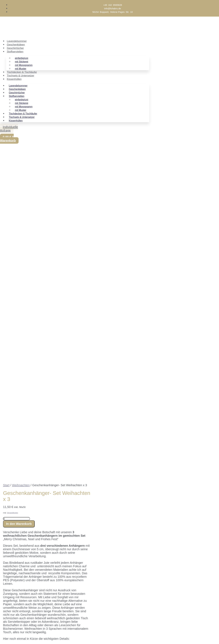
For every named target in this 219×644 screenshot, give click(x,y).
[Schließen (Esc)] (24, 638)
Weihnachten (21, 171)
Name (15, 575)
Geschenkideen (16, 45)
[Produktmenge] (17, 205)
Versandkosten (13, 199)
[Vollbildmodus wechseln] (10, 638)
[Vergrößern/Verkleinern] (3, 638)
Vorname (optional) (19, 616)
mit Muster (21, 69)
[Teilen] (17, 638)
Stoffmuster (65, 383)
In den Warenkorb (19, 210)
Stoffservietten (15, 52)
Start (6, 171)
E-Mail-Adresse (17, 621)
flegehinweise (46, 369)
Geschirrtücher (15, 48)
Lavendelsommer (17, 41)
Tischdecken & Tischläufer (22, 72)
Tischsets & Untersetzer (21, 76)
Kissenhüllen (14, 79)
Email (15, 570)
